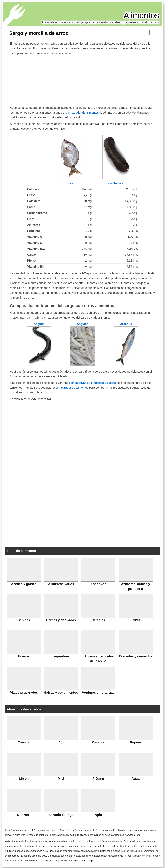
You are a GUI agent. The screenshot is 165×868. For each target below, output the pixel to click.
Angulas (82, 324)
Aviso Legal (87, 861)
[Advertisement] (82, 80)
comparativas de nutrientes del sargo (93, 383)
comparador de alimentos (82, 113)
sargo (71, 183)
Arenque (126, 324)
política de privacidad (68, 861)
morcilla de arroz (116, 183)
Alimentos (141, 15)
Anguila (39, 324)
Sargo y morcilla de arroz (39, 33)
